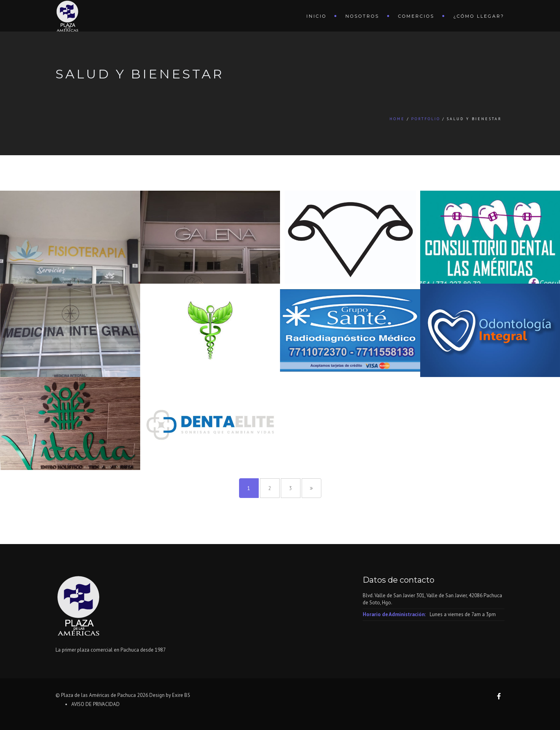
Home (397, 119)
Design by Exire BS (170, 695)
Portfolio (426, 119)
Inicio (316, 16)
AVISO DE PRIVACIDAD (95, 704)
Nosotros (362, 16)
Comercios (416, 16)
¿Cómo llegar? (479, 16)
